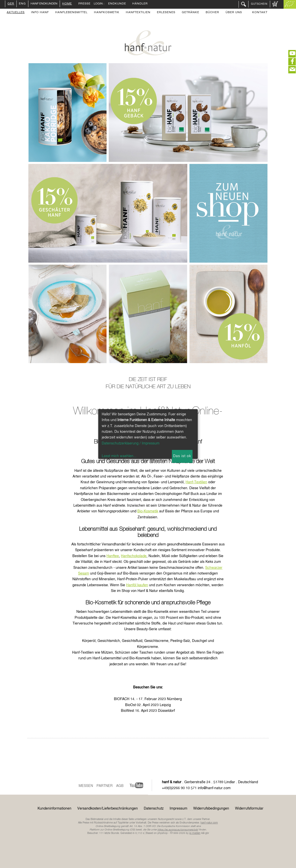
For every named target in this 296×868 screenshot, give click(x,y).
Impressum (178, 809)
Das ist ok (182, 456)
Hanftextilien (138, 13)
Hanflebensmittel (71, 13)
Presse (84, 4)
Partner (105, 786)
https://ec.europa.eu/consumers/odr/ (178, 830)
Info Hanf (40, 13)
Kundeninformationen (54, 809)
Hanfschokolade (134, 556)
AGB (120, 786)
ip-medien (195, 833)
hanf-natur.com (209, 823)
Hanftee (113, 556)
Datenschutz (154, 809)
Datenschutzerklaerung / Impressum (131, 443)
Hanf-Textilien (196, 482)
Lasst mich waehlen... (119, 456)
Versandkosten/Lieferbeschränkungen (108, 809)
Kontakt (260, 13)
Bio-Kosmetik (148, 511)
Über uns (234, 13)
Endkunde (117, 4)
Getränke (191, 13)
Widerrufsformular (249, 809)
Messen (86, 786)
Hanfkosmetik (107, 13)
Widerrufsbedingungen (211, 809)
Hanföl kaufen (137, 585)
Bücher (212, 13)
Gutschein (259, 4)
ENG (22, 4)
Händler (140, 4)
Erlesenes (166, 13)
